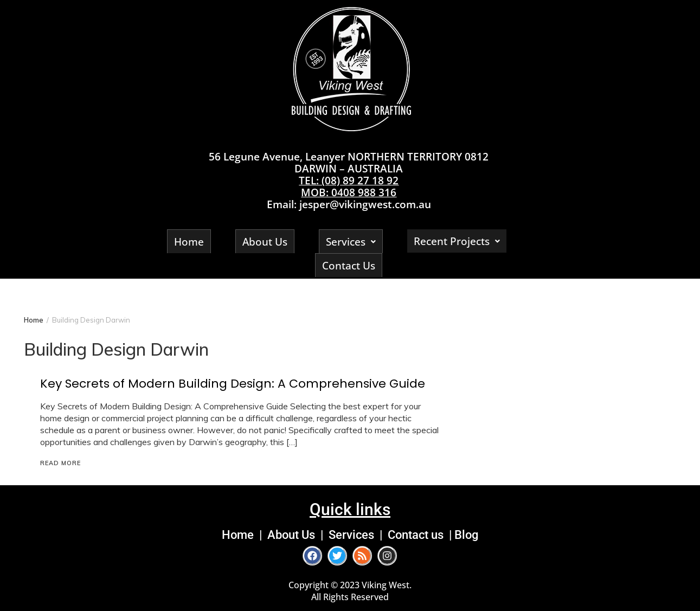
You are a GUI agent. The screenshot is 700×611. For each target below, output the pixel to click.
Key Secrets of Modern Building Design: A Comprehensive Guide (233, 384)
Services (351, 242)
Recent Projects (457, 241)
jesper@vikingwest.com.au (365, 204)
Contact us (416, 535)
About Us (265, 242)
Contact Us (349, 265)
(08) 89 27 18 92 (360, 180)
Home (189, 242)
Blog (466, 535)
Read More (60, 463)
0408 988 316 (364, 192)
